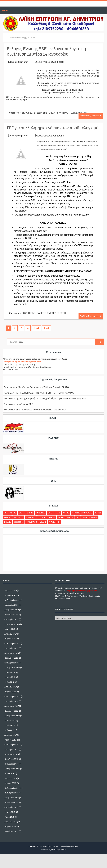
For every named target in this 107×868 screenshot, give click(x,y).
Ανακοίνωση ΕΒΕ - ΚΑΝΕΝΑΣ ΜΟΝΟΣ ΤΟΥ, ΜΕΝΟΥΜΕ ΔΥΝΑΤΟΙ (35, 414)
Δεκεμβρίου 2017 (12, 711)
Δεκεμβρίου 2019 (12, 614)
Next (36, 333)
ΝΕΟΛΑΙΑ (8, 526)
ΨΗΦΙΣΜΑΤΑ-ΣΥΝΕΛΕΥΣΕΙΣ (72, 113)
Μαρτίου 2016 (10, 788)
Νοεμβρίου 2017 (11, 715)
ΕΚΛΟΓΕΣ (27, 113)
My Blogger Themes (59, 854)
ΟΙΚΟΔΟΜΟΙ (19, 526)
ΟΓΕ (78, 522)
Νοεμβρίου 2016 (11, 764)
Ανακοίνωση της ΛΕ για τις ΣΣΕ (18, 408)
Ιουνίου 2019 (10, 634)
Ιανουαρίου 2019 (11, 653)
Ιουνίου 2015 (10, 817)
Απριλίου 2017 (11, 740)
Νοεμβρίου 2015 (11, 807)
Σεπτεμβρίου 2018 (12, 672)
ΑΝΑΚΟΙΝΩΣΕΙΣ (10, 517)
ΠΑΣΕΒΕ (41, 318)
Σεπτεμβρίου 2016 (12, 773)
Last (47, 333)
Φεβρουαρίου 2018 (12, 701)
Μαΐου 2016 (9, 778)
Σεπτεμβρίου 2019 (12, 629)
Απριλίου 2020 (11, 595)
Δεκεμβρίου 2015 (12, 802)
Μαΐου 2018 (9, 687)
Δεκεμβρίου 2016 (12, 759)
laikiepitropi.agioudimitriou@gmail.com (22, 366)
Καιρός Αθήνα (63, 623)
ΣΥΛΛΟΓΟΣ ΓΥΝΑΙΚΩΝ (47, 522)
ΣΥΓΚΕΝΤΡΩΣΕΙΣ (57, 318)
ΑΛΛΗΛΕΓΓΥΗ (18, 522)
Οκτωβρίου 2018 (11, 667)
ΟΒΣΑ (52, 113)
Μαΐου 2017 (9, 735)
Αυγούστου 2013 (11, 836)
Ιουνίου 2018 (10, 682)
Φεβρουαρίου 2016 (12, 793)
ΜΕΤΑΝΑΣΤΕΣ (54, 526)
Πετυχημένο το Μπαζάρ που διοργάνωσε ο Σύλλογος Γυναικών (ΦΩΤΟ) (37, 392)
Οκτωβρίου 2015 (11, 812)
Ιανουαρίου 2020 (11, 609)
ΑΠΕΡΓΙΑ (7, 522)
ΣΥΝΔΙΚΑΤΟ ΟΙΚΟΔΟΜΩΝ (36, 526)
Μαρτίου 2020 (10, 600)
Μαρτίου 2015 (10, 831)
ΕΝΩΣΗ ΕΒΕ (40, 113)
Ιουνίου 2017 (10, 730)
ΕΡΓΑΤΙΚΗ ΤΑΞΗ (54, 517)
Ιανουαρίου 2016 (11, 797)
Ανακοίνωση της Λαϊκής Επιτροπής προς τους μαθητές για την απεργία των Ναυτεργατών (45, 403)
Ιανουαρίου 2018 (11, 706)
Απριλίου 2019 (11, 638)
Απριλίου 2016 (11, 783)
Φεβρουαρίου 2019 (12, 648)
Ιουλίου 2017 (10, 725)
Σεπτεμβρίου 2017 (12, 720)
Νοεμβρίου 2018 (11, 663)
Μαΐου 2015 (9, 821)
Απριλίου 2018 (11, 691)
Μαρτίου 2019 (10, 643)
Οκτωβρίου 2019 (11, 624)
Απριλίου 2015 (11, 826)
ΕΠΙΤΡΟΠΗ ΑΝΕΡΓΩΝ (66, 522)
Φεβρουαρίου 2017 (12, 749)
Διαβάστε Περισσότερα (90, 115)
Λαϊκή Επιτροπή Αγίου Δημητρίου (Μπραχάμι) (61, 851)
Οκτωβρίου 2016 (11, 769)
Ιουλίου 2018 (10, 677)
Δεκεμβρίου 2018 (12, 658)
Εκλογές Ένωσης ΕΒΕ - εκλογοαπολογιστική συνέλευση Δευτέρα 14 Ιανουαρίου (50, 51)
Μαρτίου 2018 (10, 696)
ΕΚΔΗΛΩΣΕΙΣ (31, 522)
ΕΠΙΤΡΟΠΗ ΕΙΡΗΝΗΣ (90, 522)
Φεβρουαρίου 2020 (12, 605)
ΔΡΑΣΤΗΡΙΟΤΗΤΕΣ (26, 517)
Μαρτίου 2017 (10, 744)
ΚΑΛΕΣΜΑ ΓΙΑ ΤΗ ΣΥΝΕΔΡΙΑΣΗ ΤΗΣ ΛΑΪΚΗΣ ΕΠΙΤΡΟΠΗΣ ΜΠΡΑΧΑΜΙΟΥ (39, 397)
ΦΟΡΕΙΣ (66, 517)
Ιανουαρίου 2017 (11, 754)
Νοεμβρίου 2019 (11, 619)
